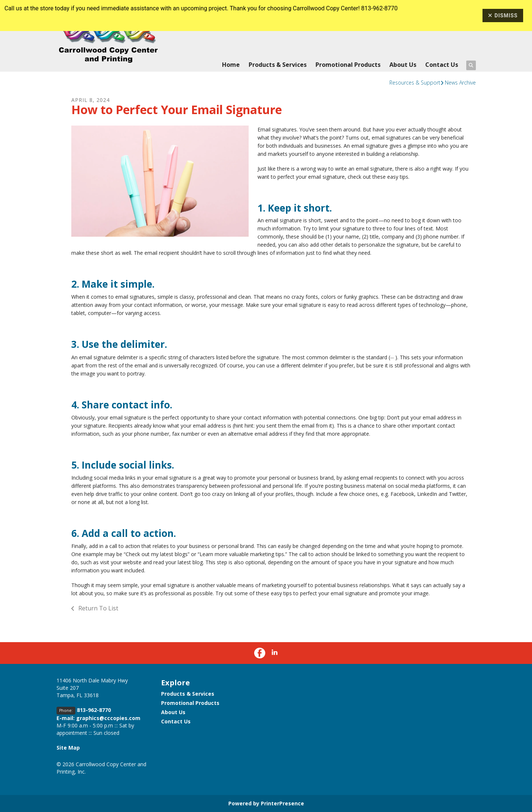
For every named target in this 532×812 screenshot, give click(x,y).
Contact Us (442, 65)
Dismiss (503, 16)
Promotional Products (348, 65)
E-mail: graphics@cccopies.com (98, 718)
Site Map (68, 748)
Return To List (98, 608)
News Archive (460, 83)
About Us (403, 65)
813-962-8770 (94, 710)
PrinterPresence (282, 803)
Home (231, 65)
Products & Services (278, 65)
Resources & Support (415, 83)
